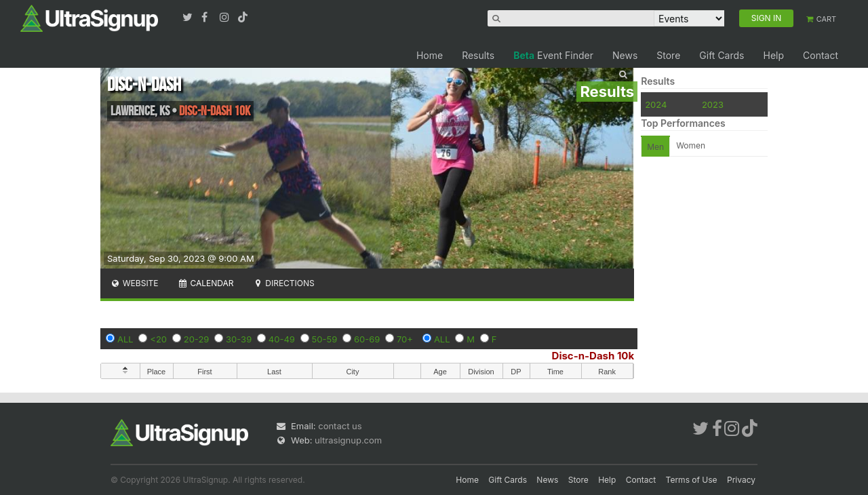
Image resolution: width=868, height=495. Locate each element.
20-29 (197, 339)
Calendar (206, 283)
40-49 (282, 339)
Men (655, 147)
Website (134, 283)
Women (691, 145)
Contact (821, 55)
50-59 (325, 339)
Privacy (741, 480)
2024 (656, 104)
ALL (125, 339)
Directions (283, 283)
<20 (158, 339)
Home (430, 55)
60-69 (367, 339)
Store (668, 55)
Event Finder (553, 55)
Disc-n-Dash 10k (593, 356)
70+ (405, 339)
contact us (340, 426)
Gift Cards (722, 55)
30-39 (239, 339)
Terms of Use (692, 480)
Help (773, 55)
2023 (713, 104)
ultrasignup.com (348, 440)
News (625, 55)
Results (478, 55)
